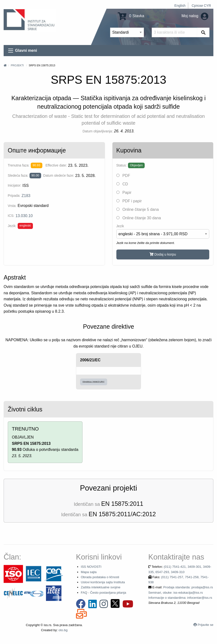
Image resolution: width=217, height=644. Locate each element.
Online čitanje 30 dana (139, 218)
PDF (123, 176)
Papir (124, 193)
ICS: (11, 216)
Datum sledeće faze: (59, 175)
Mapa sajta (89, 572)
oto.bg (63, 630)
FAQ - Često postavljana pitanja (103, 593)
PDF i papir (129, 201)
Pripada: (14, 196)
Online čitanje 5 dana (138, 209)
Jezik (120, 226)
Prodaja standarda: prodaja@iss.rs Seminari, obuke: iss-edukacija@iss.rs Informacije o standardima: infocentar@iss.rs (181, 592)
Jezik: (12, 226)
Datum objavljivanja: (98, 131)
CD (122, 184)
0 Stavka (131, 16)
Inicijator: (15, 185)
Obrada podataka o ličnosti (100, 577)
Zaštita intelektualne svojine (101, 587)
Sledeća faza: (18, 175)
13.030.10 (24, 216)
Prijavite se (206, 625)
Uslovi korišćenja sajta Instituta (103, 582)
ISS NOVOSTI (91, 567)
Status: (122, 165)
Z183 (26, 196)
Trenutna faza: (19, 165)
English (180, 6)
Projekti (17, 65)
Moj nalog (195, 16)
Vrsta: (12, 206)
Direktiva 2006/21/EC (94, 382)
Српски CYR (201, 6)
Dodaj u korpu (163, 254)
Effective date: (56, 165)
